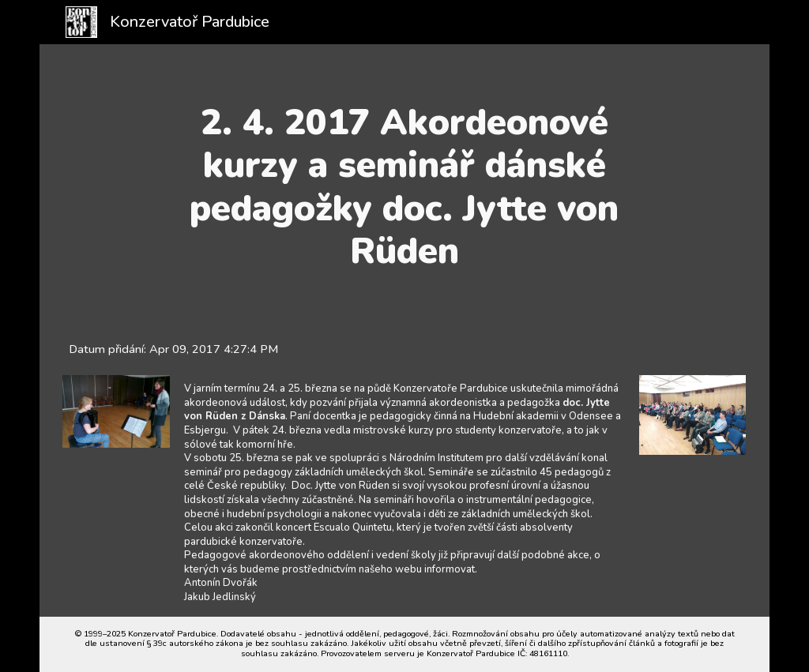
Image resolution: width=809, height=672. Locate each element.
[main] (404, 187)
